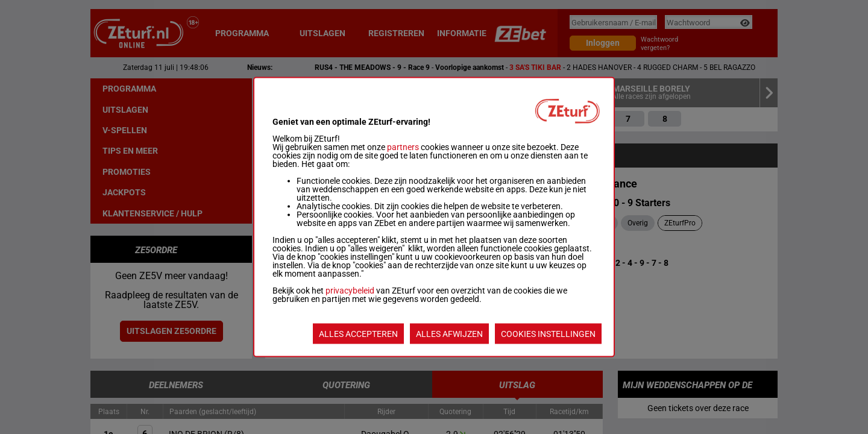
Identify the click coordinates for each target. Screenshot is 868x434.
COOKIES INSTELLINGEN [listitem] (548, 334)
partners (403, 147)
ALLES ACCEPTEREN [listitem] (358, 334)
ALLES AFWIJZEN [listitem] (449, 334)
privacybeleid (350, 291)
